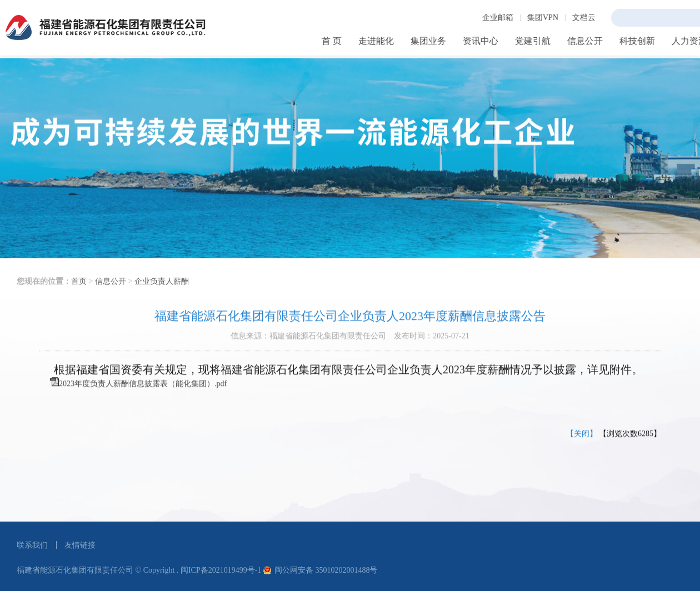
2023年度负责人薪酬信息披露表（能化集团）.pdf (143, 392)
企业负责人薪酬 (162, 295)
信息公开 (111, 295)
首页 (79, 295)
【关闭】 (582, 442)
